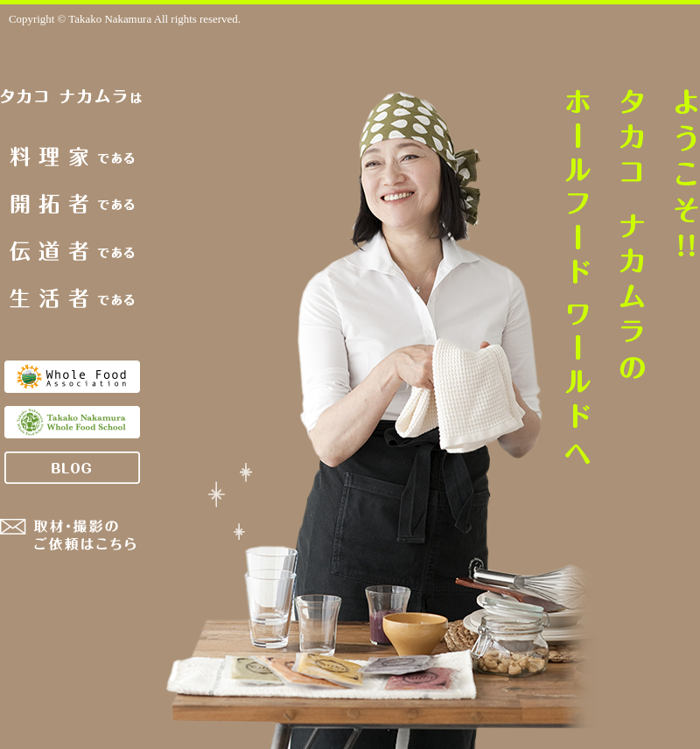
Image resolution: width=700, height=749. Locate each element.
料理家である (72, 157)
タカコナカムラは (72, 98)
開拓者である (73, 204)
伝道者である (72, 251)
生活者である (72, 298)
